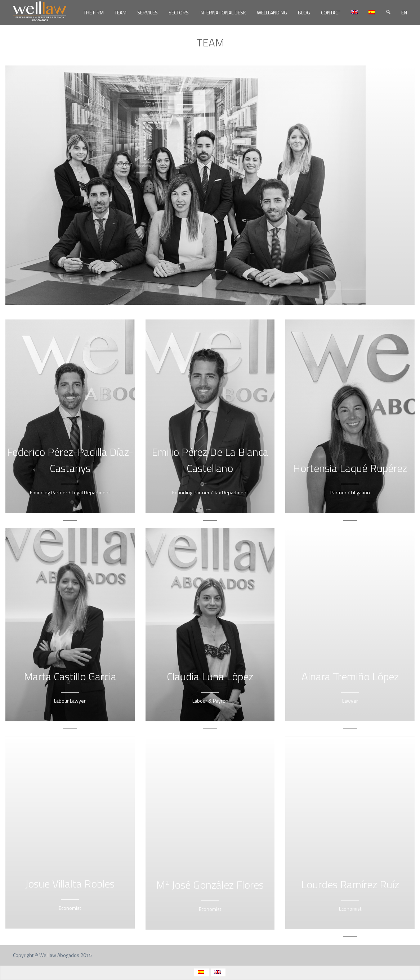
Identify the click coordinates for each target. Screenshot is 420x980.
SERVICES (148, 12)
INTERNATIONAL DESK (223, 12)
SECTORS (179, 12)
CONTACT (331, 12)
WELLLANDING (272, 12)
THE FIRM (94, 12)
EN (404, 12)
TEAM (120, 12)
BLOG (304, 12)
